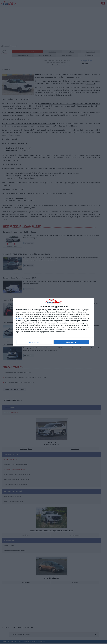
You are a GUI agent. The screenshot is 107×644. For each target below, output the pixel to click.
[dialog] (54, 322)
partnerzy (19, 319)
